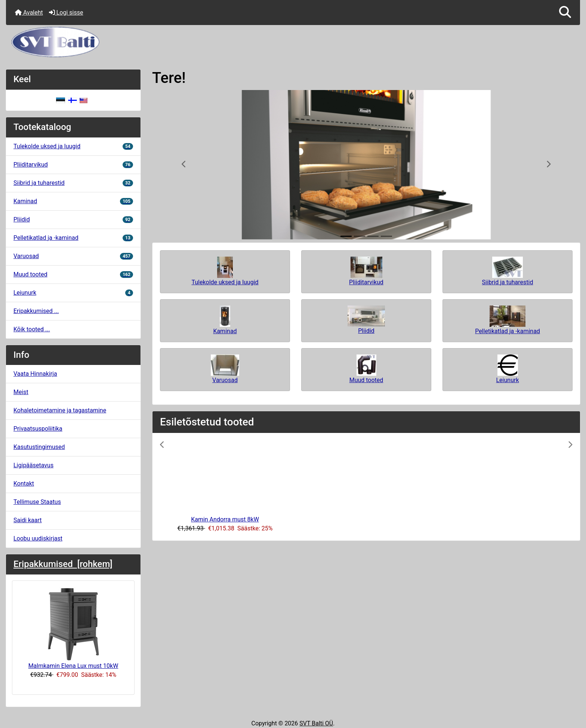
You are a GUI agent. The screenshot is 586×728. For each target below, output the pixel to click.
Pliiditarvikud (73, 165)
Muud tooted (73, 274)
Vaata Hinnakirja (35, 374)
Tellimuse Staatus (37, 502)
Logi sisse (66, 13)
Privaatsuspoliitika (38, 429)
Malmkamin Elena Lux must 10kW (73, 628)
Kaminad (73, 201)
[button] (565, 13)
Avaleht (29, 13)
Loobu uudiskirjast (38, 538)
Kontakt (24, 484)
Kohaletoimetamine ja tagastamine (60, 410)
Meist (21, 392)
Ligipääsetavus (33, 465)
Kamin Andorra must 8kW (225, 519)
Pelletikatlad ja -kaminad (73, 238)
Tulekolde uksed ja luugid (73, 146)
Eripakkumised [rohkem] (63, 564)
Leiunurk (73, 293)
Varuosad (73, 256)
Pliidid (73, 219)
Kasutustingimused (39, 447)
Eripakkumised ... (36, 311)
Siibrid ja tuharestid (73, 183)
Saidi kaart (28, 520)
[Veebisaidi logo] (293, 42)
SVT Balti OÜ (316, 723)
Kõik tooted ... (32, 329)
